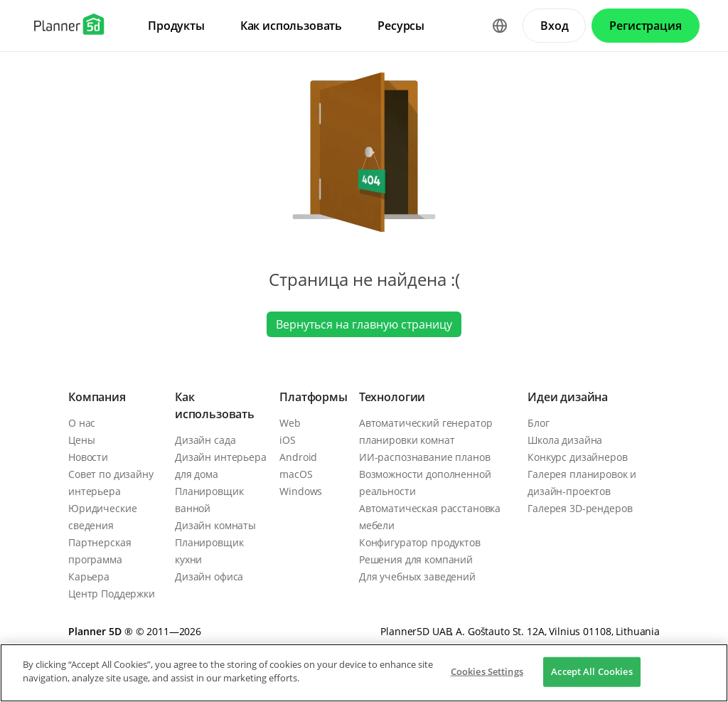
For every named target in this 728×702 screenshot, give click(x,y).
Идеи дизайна (568, 397)
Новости (88, 457)
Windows (301, 491)
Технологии (392, 397)
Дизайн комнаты (215, 525)
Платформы (314, 397)
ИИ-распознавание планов (425, 457)
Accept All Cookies (591, 671)
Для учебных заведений (417, 576)
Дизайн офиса (209, 576)
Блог (538, 423)
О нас (82, 423)
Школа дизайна (565, 440)
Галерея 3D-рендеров (580, 508)
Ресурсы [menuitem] (401, 26)
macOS (296, 474)
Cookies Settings (487, 671)
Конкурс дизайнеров (577, 457)
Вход (554, 26)
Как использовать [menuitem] (291, 26)
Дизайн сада (205, 440)
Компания (97, 397)
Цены (81, 440)
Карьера (89, 576)
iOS (288, 440)
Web (290, 423)
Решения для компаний (416, 559)
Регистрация (645, 26)
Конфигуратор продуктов (420, 542)
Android (298, 457)
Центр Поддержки (112, 594)
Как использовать (215, 405)
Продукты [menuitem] (176, 26)
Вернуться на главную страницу (364, 324)
